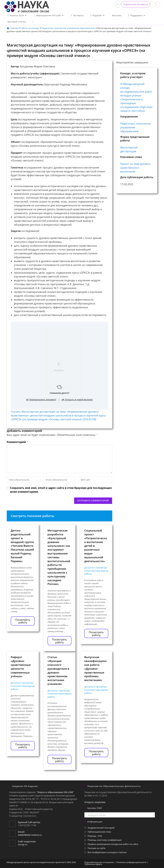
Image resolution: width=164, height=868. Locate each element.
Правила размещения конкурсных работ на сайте (113, 844)
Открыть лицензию (95, 802)
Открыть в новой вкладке (77, 399)
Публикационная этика (99, 832)
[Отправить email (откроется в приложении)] (158, 4)
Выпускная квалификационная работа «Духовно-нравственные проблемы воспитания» (95, 669)
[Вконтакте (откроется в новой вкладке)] (153, 4)
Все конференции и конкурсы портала (107, 852)
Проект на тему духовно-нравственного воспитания (136, 168)
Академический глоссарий (101, 828)
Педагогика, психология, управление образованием (68, 28)
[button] (136, 4)
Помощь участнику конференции (105, 840)
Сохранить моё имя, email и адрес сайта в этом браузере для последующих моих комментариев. (61, 490)
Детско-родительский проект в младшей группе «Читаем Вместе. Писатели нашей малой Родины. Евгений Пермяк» (22, 546)
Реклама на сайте (96, 848)
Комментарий (17, 442)
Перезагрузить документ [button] (41, 399)
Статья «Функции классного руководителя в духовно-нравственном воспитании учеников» (58, 670)
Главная (12, 28)
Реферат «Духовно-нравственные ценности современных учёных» (21, 667)
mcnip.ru (23, 844)
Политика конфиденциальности (131, 862)
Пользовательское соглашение (99, 862)
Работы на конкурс (30, 28)
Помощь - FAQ (95, 836)
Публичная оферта (93, 864)
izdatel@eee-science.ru (30, 835)
